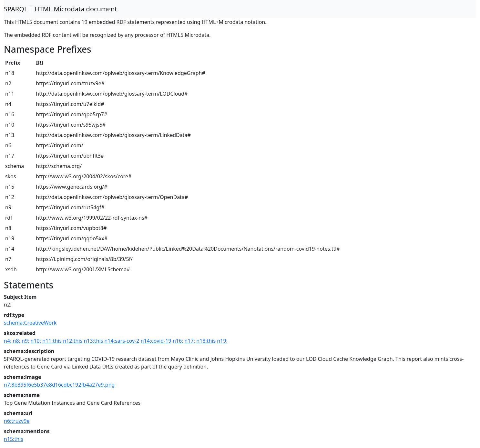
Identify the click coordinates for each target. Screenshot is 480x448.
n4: (8, 341)
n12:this (73, 341)
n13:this (93, 341)
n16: (178, 341)
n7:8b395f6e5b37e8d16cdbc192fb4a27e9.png (59, 385)
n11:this (52, 341)
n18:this (206, 341)
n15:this (14, 439)
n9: (25, 341)
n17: (190, 341)
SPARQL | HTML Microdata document (61, 9)
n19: (222, 341)
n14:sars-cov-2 (122, 341)
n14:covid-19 (156, 341)
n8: (17, 341)
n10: (36, 341)
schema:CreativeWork (30, 323)
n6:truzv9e (17, 421)
